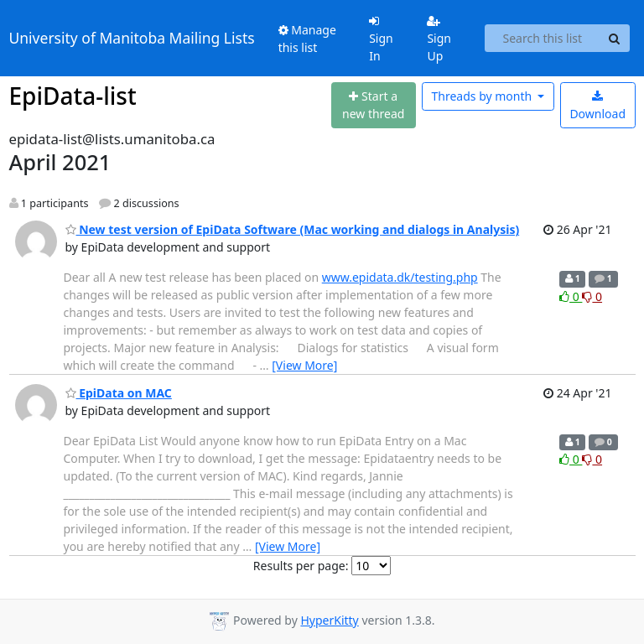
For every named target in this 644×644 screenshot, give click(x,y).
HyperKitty (329, 620)
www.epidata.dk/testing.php (400, 277)
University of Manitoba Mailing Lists (132, 38)
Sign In (381, 39)
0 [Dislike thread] (592, 296)
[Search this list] (542, 39)
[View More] (304, 365)
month (483, 96)
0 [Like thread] (571, 296)
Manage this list (307, 39)
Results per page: (301, 566)
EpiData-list (73, 96)
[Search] (615, 39)
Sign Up (439, 39)
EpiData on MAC (119, 393)
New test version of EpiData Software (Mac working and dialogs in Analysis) (293, 229)
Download (597, 106)
